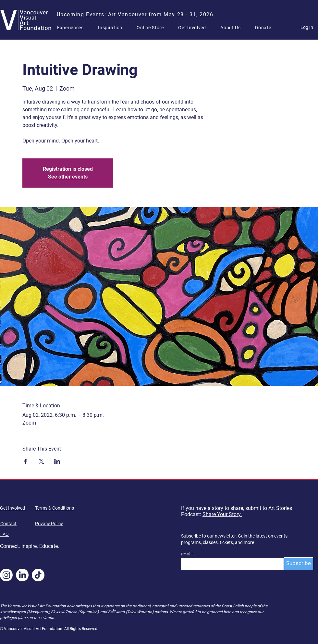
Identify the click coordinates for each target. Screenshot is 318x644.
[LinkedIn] (22, 575)
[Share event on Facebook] (25, 461)
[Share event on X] (41, 461)
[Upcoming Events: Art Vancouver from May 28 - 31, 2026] (136, 14)
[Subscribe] (299, 564)
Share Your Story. (222, 514)
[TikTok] (38, 575)
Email (186, 554)
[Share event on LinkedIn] (57, 461)
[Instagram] (6, 575)
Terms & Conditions (55, 508)
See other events (68, 177)
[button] (73, 28)
